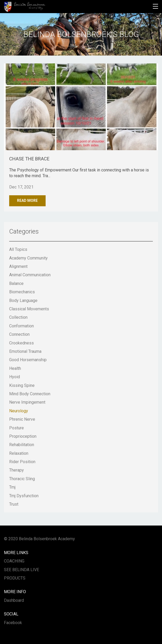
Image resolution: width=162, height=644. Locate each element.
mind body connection (30, 394)
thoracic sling (22, 479)
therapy (17, 470)
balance (16, 283)
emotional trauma (25, 351)
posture (17, 428)
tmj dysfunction (24, 496)
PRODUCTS (15, 578)
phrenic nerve (22, 419)
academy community (28, 258)
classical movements (29, 309)
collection (18, 317)
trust (14, 504)
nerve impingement (27, 402)
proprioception (23, 436)
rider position (22, 462)
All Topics (18, 249)
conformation (21, 326)
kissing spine (22, 385)
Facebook (13, 623)
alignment (18, 266)
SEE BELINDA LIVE (21, 570)
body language (23, 301)
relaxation (19, 453)
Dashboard (14, 600)
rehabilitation (22, 445)
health (15, 368)
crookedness (21, 343)
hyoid (15, 377)
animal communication (30, 275)
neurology (19, 411)
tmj (12, 487)
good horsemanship (28, 360)
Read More (27, 201)
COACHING (14, 561)
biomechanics (22, 292)
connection (19, 334)
